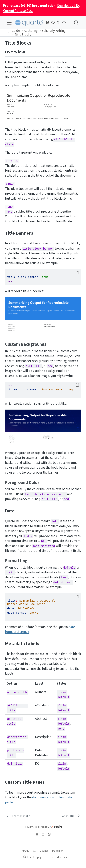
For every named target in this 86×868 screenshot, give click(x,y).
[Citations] (71, 816)
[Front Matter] (18, 816)
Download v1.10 (68, 6)
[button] (8, 33)
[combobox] (76, 22)
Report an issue (58, 857)
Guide (16, 31)
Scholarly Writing (54, 31)
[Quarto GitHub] (53, 22)
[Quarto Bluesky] (47, 22)
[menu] (9, 23)
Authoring (31, 31)
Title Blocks (23, 35)
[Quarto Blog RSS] (58, 22)
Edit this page (33, 857)
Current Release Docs (18, 11)
